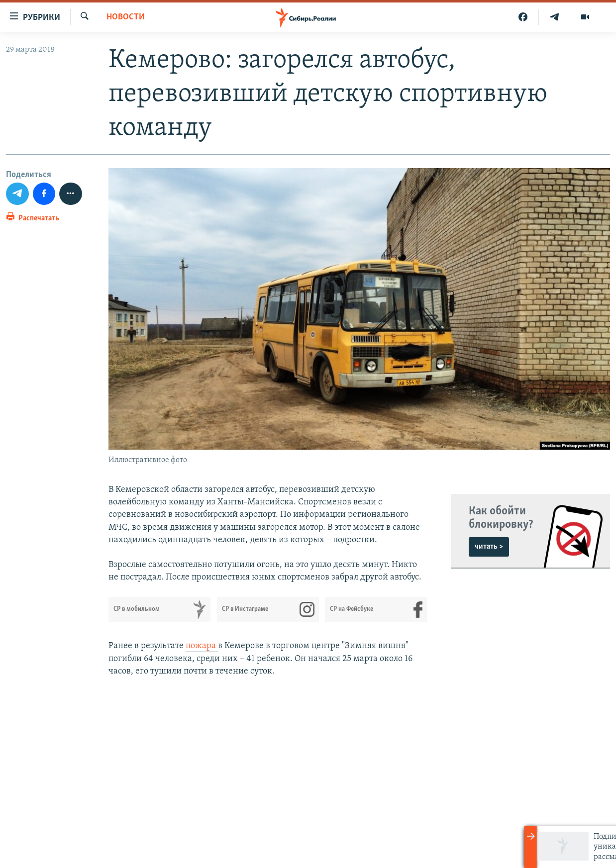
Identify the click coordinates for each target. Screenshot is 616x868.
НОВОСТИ (126, 17)
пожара (202, 646)
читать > (489, 547)
